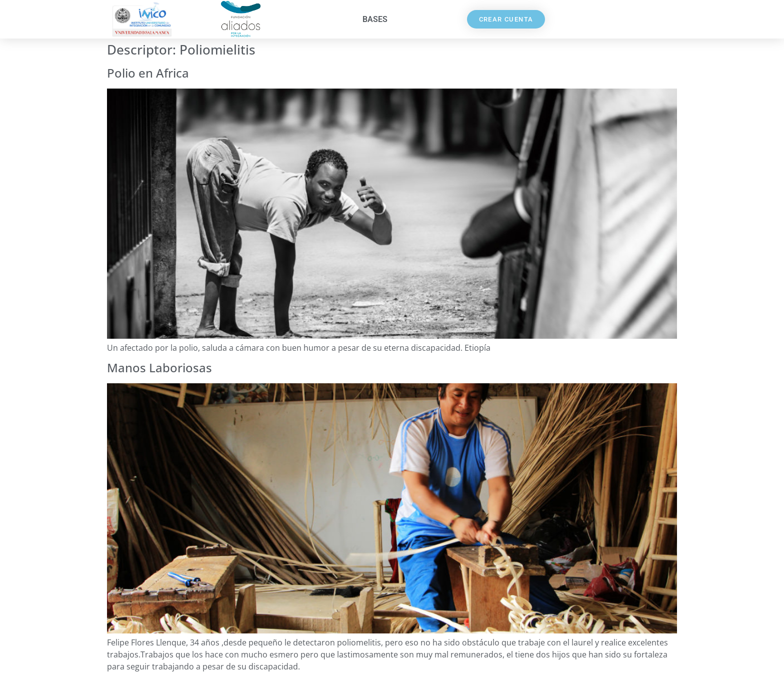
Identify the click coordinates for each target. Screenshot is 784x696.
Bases (375, 19)
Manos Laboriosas (159, 368)
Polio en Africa (148, 73)
